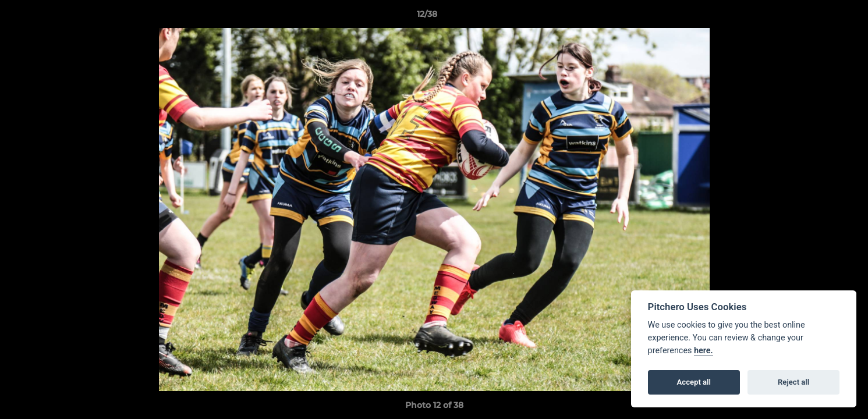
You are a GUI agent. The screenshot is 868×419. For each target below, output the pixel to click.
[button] (819, 17)
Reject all (793, 382)
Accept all (694, 382)
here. (704, 351)
